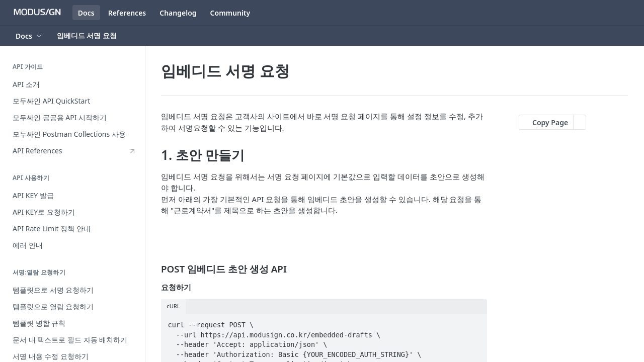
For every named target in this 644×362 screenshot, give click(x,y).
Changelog (178, 13)
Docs (86, 13)
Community (230, 13)
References (127, 13)
